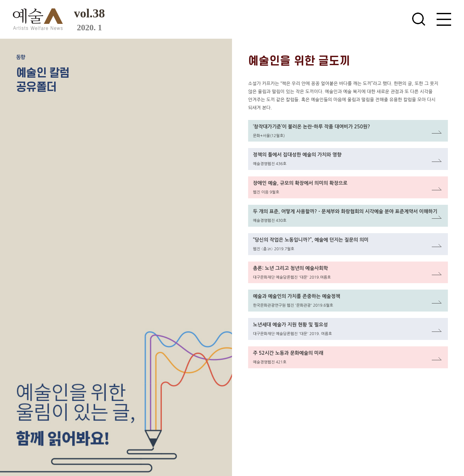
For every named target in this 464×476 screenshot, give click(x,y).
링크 (253, 124)
